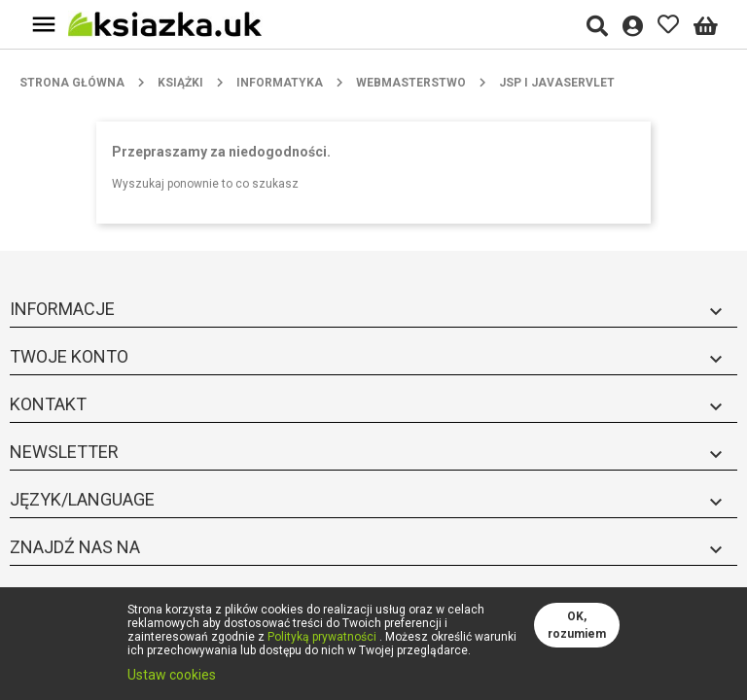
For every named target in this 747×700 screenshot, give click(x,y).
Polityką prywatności (322, 637)
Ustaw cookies (172, 675)
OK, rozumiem (577, 625)
